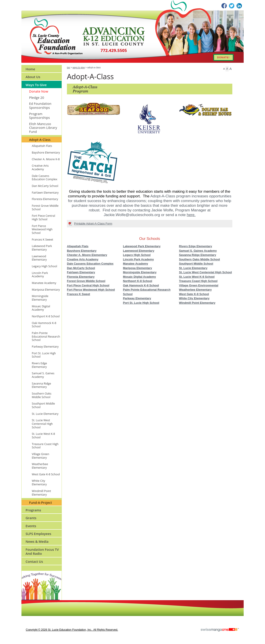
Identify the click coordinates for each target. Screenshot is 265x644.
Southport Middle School (196, 264)
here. (191, 215)
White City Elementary (194, 298)
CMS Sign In (24, 603)
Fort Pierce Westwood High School (91, 290)
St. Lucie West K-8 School (197, 277)
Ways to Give (79, 68)
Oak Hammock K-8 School (141, 285)
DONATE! (223, 57)
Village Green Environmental (199, 285)
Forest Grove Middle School (86, 281)
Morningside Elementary (140, 272)
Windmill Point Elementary (197, 303)
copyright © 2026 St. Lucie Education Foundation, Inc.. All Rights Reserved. (72, 630)
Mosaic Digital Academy (139, 277)
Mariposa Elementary (138, 268)
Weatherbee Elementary (195, 290)
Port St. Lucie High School (141, 303)
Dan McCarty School (81, 268)
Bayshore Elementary (82, 251)
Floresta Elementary (81, 277)
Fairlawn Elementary (81, 272)
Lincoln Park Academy (138, 259)
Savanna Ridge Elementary (198, 255)
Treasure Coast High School (198, 281)
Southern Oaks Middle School (199, 259)
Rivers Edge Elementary (196, 246)
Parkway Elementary (137, 298)
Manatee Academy (136, 264)
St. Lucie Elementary (193, 268)
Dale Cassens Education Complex (90, 264)
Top (68, 68)
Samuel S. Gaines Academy (198, 251)
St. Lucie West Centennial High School (205, 272)
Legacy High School (137, 255)
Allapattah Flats (78, 246)
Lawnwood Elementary (139, 251)
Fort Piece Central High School (88, 285)
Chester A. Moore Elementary (87, 255)
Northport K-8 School (138, 281)
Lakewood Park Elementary (142, 246)
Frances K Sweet (78, 294)
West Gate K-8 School (194, 294)
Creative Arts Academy (83, 259)
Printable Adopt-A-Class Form (93, 224)
